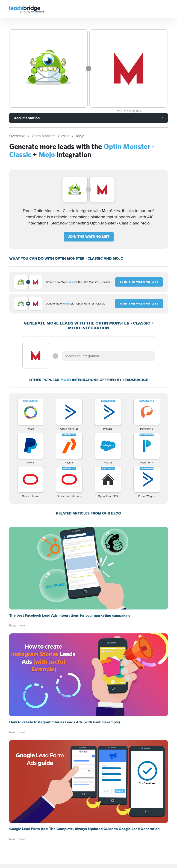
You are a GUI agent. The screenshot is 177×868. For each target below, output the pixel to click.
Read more (17, 625)
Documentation (27, 118)
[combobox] (108, 356)
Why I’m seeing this (129, 111)
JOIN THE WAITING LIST (89, 237)
